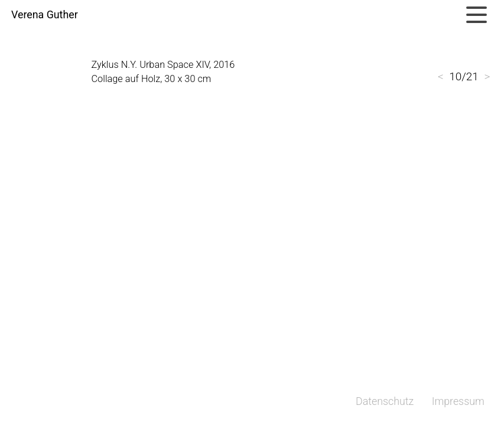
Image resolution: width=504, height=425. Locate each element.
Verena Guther (45, 15)
